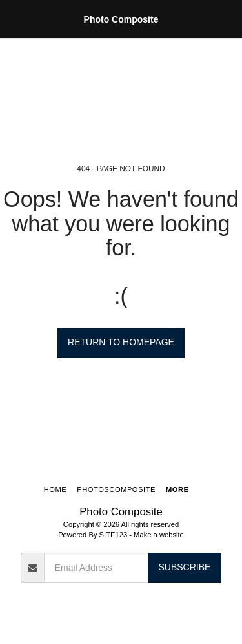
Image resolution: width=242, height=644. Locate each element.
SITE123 (114, 535)
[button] (14, 19)
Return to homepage (121, 342)
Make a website (159, 535)
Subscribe (184, 567)
